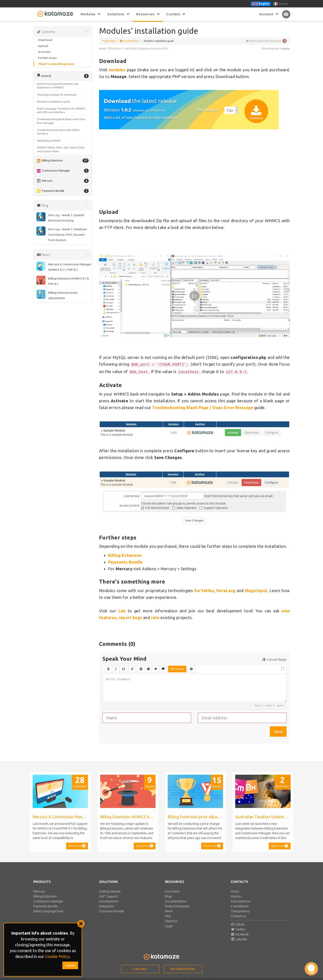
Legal (169, 926)
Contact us (238, 916)
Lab (122, 611)
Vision (235, 891)
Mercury (39, 891)
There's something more (56, 64)
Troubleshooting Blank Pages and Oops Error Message (61, 121)
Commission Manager (48, 901)
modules (117, 70)
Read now (77, 846)
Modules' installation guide (54, 102)
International (183, 969)
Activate (44, 52)
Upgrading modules (49, 140)
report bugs (130, 618)
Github (238, 924)
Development (109, 901)
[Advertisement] (194, 171)
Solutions (118, 14)
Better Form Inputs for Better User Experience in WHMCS (58, 86)
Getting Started (110, 891)
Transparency (240, 911)
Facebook (240, 934)
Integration (107, 906)
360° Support (108, 896)
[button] (63, 76)
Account (269, 14)
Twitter (238, 929)
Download (45, 40)
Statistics (171, 921)
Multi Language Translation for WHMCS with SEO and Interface (61, 110)
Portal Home (109, 41)
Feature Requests (177, 906)
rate (155, 618)
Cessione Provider (112, 911)
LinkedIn (239, 939)
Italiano (281, 4)
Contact (176, 14)
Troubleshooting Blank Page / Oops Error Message (203, 407)
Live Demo (172, 891)
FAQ (168, 916)
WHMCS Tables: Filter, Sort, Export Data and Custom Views (61, 149)
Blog (168, 896)
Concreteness (241, 901)
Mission (236, 896)
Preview (177, 669)
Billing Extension (45, 896)
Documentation (130, 41)
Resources (148, 14)
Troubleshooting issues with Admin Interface (58, 132)
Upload (43, 46)
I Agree (70, 965)
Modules (91, 14)
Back (103, 49)
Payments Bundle (125, 562)
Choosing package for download (57, 95)
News (169, 911)
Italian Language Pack (48, 911)
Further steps (47, 58)
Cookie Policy (57, 956)
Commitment (240, 906)
